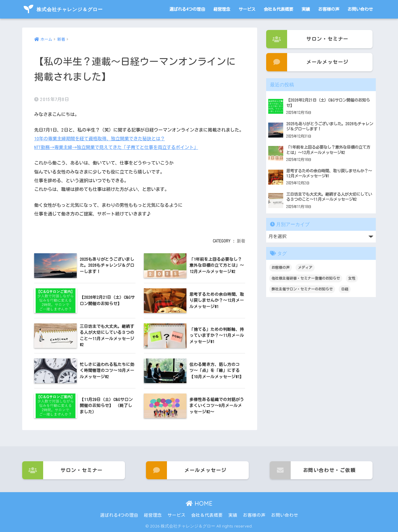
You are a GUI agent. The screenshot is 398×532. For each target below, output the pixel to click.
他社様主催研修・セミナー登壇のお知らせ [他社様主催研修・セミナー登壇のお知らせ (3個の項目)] (306, 278)
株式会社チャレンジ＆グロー (63, 9)
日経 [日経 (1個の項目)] (345, 289)
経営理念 (222, 9)
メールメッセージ (307, 62)
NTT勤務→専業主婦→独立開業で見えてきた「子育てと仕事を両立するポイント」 (116, 147)
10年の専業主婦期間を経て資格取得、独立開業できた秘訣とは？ (99, 139)
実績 (306, 9)
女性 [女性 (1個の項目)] (352, 278)
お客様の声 (329, 9)
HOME (199, 503)
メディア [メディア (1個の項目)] (305, 267)
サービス (247, 9)
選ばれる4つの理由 (187, 9)
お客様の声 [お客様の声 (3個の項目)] (281, 267)
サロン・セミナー (307, 39)
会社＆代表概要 (278, 9)
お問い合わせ (360, 9)
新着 (241, 241)
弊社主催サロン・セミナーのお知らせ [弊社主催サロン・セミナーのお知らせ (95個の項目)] (302, 289)
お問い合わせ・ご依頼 (313, 470)
